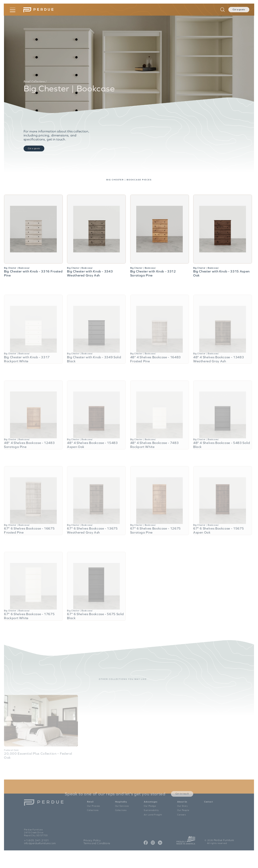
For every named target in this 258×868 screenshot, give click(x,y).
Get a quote (239, 10)
